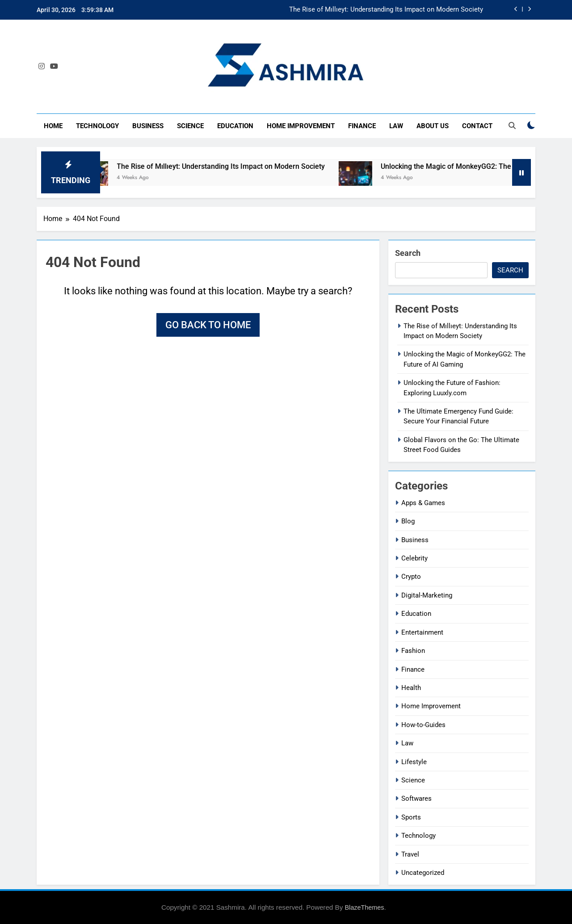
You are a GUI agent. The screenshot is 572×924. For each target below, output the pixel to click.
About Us (433, 126)
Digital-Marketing (427, 595)
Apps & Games (423, 503)
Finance (362, 126)
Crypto (411, 577)
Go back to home (208, 325)
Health (411, 688)
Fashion (413, 651)
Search (408, 253)
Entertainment (422, 632)
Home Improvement (301, 126)
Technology (97, 126)
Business (148, 126)
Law (396, 126)
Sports (411, 817)
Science (190, 126)
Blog (408, 521)
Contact (477, 126)
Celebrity (414, 558)
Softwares (416, 799)
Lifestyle (414, 762)
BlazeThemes (364, 907)
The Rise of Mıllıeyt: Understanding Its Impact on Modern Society (386, 10)
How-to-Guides (423, 725)
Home (53, 126)
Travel (410, 854)
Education (235, 126)
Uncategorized (423, 873)
